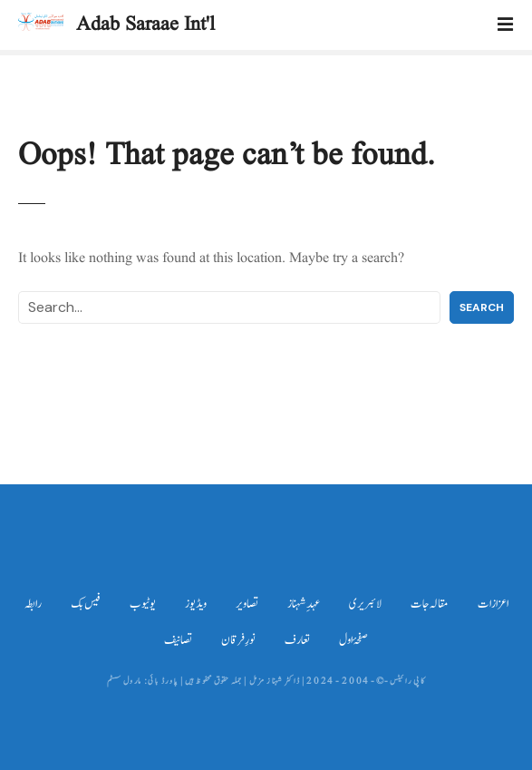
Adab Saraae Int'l (145, 24)
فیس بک (86, 604)
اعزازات (493, 604)
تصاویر (247, 604)
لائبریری (365, 604)
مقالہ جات (430, 604)
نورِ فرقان (238, 640)
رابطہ (33, 604)
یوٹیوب (143, 604)
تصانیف (178, 640)
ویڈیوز (196, 604)
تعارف (297, 640)
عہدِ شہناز (304, 604)
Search (482, 307)
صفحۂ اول (353, 640)
